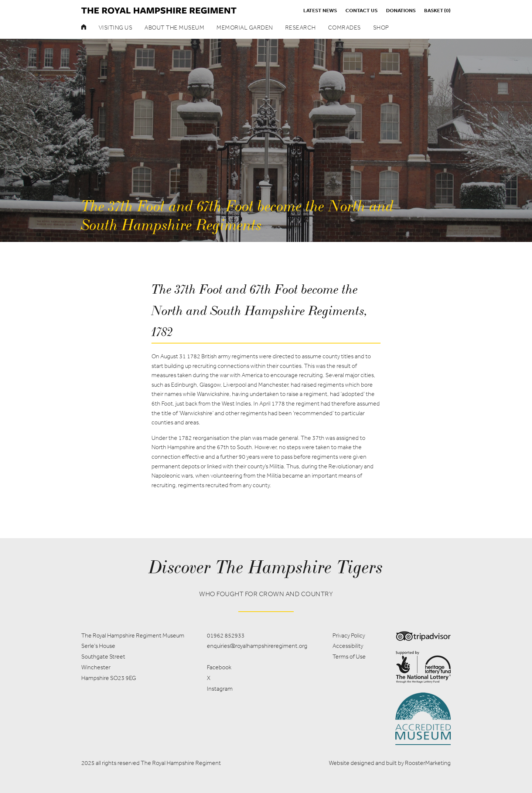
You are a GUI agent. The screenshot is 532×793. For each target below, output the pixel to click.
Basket (437, 10)
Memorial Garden (245, 28)
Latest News (320, 10)
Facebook (219, 667)
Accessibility (348, 646)
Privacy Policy (349, 635)
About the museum (174, 28)
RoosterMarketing (428, 763)
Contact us (362, 10)
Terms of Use (349, 657)
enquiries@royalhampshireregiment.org (257, 646)
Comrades (345, 28)
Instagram (220, 689)
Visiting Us (116, 28)
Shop (381, 28)
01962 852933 (226, 635)
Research (301, 28)
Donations (401, 10)
